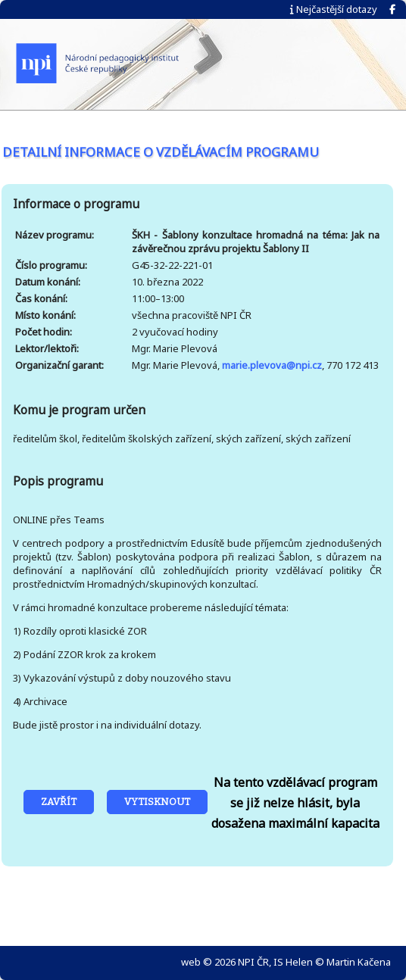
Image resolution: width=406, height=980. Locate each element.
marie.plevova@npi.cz (272, 365)
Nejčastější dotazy (334, 9)
